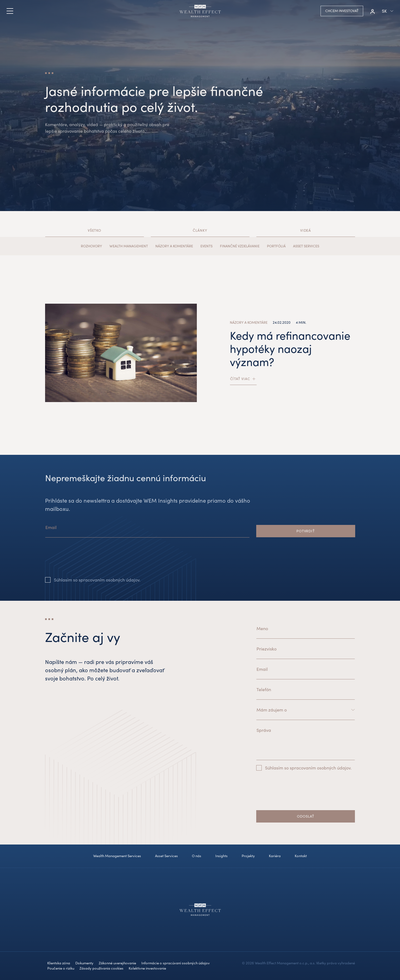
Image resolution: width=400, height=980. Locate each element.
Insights (221, 856)
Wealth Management (129, 246)
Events (206, 246)
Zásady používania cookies (101, 968)
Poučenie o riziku (61, 968)
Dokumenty (84, 963)
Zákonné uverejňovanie (117, 963)
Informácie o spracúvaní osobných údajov (176, 963)
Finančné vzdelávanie (240, 246)
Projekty (248, 856)
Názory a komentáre (174, 246)
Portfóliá (276, 246)
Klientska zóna (59, 963)
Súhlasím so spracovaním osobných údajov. (97, 580)
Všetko (94, 230)
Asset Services (306, 246)
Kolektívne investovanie (147, 968)
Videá (306, 230)
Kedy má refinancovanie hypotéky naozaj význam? (290, 348)
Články (200, 230)
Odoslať (305, 816)
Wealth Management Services (117, 856)
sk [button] (384, 11)
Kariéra (275, 856)
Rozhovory (91, 246)
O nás (197, 856)
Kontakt (301, 856)
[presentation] (87, 561)
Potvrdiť (306, 531)
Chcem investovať (342, 11)
